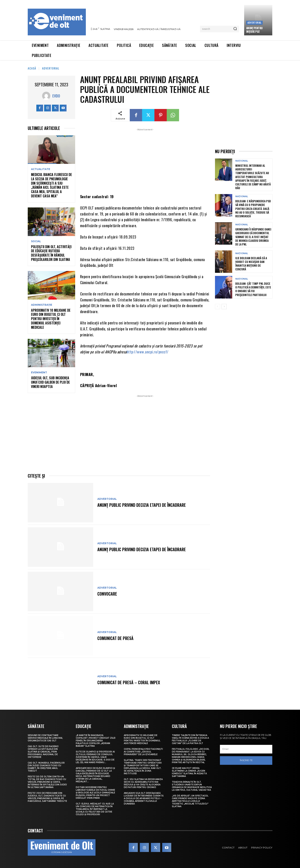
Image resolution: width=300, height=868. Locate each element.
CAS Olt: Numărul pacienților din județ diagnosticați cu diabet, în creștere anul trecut (46, 767)
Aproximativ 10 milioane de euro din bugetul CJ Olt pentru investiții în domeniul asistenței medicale (51, 319)
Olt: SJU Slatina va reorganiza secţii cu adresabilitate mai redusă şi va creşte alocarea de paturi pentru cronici (143, 783)
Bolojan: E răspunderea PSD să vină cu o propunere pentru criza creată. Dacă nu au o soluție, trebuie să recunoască (253, 208)
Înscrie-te (246, 760)
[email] (246, 749)
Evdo (56, 96)
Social (36, 241)
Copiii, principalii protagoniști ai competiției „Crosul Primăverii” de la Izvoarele (143, 752)
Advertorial (254, 23)
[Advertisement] (145, 161)
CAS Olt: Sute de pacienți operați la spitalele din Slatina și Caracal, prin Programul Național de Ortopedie (43, 752)
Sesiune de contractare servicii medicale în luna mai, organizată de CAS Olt (45, 738)
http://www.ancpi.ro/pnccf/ (148, 352)
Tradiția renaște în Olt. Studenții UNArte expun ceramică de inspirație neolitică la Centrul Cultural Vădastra (192, 786)
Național (242, 161)
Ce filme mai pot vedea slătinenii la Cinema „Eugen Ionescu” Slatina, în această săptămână (189, 772)
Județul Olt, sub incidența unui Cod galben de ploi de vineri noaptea (50, 382)
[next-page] (224, 307)
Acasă (32, 68)
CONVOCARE (107, 594)
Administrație (42, 305)
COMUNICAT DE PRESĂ (115, 638)
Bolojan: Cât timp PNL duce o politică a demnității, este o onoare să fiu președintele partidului (253, 289)
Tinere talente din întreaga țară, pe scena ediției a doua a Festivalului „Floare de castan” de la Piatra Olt (190, 739)
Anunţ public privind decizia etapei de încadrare (142, 505)
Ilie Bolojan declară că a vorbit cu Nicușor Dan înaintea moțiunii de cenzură (251, 264)
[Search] (235, 29)
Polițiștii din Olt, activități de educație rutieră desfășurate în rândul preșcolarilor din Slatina (51, 253)
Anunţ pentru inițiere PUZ (254, 30)
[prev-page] (218, 307)
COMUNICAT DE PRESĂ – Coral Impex (129, 682)
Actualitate (41, 169)
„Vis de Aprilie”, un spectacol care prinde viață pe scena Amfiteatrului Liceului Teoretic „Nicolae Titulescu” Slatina (190, 801)
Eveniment (39, 373)
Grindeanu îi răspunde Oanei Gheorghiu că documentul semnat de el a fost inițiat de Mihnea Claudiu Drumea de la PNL (253, 237)
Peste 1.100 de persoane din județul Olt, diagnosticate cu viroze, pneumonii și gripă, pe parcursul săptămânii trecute (47, 797)
